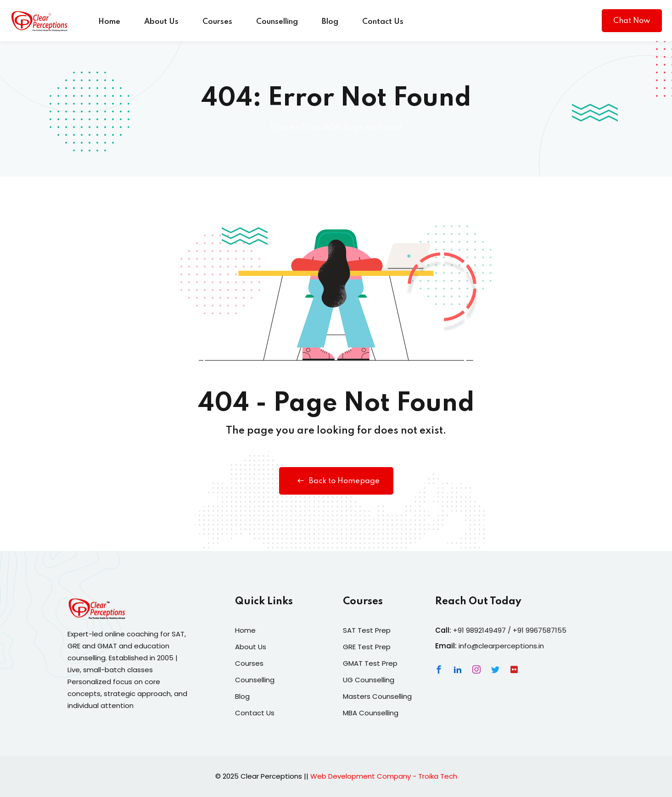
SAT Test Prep (367, 630)
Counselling (277, 22)
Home (109, 22)
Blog (330, 22)
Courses (217, 22)
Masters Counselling (377, 696)
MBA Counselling (371, 713)
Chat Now (632, 21)
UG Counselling (369, 680)
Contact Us (383, 22)
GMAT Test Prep (370, 663)
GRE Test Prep (367, 647)
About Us (161, 22)
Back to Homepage (336, 481)
